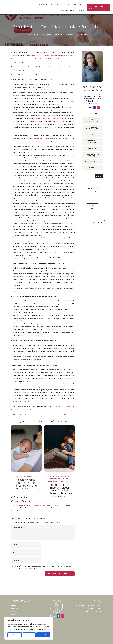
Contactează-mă (97, 7)
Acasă (41, 5)
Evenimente (63, 10)
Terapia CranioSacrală (92, 120)
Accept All (43, 635)
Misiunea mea (52, 5)
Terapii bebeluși (66, 481)
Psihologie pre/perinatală (64, 35)
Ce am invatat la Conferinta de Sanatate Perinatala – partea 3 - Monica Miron (38, 505)
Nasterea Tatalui (92, 162)
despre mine (92, 207)
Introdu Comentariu (60, 574)
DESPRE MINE (16, 609)
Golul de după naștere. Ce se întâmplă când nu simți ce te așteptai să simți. (26, 486)
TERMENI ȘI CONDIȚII (93, 612)
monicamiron (33, 35)
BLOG (13, 615)
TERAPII (14, 612)
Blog (72, 10)
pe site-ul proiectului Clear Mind (44, 139)
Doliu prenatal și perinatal (92, 141)
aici (24, 62)
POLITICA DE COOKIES (93, 609)
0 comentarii (83, 35)
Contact (80, 10)
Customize (14, 635)
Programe (78, 5)
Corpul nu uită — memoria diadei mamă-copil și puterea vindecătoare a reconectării (59, 490)
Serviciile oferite (92, 190)
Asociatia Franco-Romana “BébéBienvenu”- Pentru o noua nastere (51, 59)
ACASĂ (14, 606)
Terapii (66, 5)
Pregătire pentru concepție (92, 155)
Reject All (29, 635)
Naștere (92, 168)
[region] (29, 628)
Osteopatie (55, 476)
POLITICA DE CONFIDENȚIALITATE (89, 606)
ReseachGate (49, 221)
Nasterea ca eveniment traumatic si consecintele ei (52, 118)
